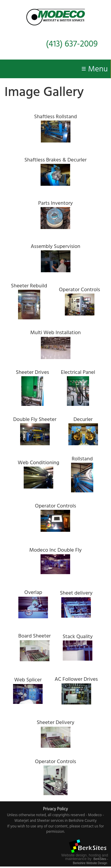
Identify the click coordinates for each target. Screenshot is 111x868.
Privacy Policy (55, 809)
